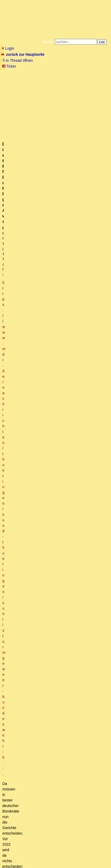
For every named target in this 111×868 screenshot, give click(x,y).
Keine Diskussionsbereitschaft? (45, 473)
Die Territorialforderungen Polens (55, 727)
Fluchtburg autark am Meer (34, 73)
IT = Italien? (29, 761)
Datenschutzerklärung (75, 77)
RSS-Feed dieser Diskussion (86, 187)
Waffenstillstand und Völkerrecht (35, 438)
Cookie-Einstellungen (94, 86)
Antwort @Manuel (30, 756)
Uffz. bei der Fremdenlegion (42, 419)
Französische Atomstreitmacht (44, 324)
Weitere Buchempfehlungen (22, 86)
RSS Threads (31, 856)
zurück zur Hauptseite (23, 54)
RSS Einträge (12, 856)
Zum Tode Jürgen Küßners (75, 73)
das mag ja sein (36, 334)
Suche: (48, 42)
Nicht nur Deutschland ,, (45, 722)
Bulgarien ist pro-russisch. (40, 578)
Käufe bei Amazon (84, 81)
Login (8, 48)
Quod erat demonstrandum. (42, 304)
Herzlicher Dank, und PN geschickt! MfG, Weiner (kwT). (64, 503)
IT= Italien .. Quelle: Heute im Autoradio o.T (57, 766)
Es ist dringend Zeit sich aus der (39, 220)
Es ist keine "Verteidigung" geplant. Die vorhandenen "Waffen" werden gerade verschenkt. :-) (66, 712)
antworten (16, 176)
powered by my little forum (11, 864)
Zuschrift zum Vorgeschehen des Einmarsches (47, 538)
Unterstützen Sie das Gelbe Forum (36, 81)
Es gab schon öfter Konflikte (36, 746)
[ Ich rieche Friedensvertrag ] (32, 270)
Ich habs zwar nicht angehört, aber (37, 260)
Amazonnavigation (62, 86)
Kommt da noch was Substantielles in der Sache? (53, 369)
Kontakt (47, 856)
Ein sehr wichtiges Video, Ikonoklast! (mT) (53, 528)
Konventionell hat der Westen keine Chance (52, 294)
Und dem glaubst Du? (26, 816)
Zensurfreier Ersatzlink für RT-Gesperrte (49, 453)
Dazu (17, 563)
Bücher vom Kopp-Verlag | (40, 77)
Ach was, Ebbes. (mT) (31, 255)
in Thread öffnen (17, 60)
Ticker (9, 66)
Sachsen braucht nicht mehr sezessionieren (48, 339)
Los (102, 42)
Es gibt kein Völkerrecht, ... (35, 448)
